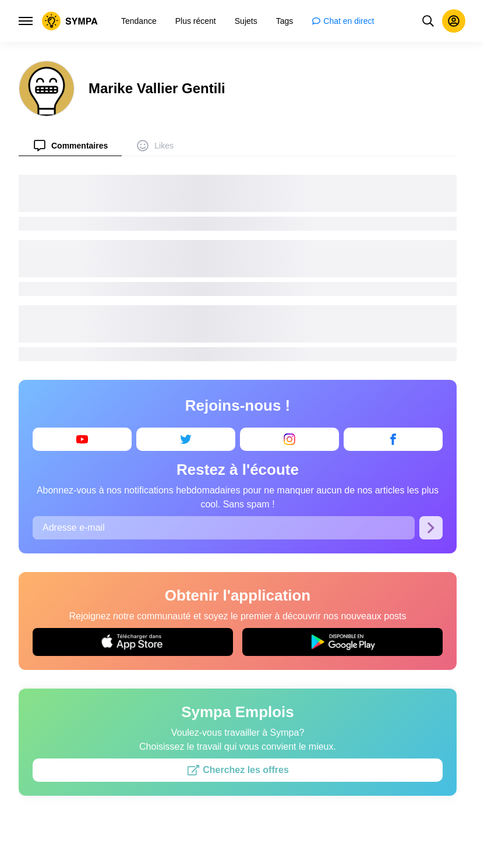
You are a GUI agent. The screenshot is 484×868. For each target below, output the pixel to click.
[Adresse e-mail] (224, 528)
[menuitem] (70, 145)
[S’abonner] (431, 528)
